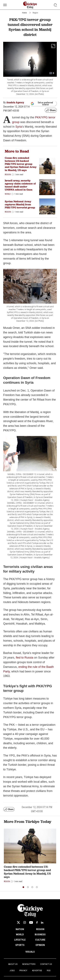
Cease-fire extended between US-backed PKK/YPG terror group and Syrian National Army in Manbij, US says (21, 164)
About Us (13, 964)
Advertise (37, 971)
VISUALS (30, 952)
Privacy (23, 971)
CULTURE (40, 940)
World (8, 194)
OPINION (40, 945)
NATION (20, 929)
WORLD (20, 935)
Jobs (12, 971)
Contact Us (46, 964)
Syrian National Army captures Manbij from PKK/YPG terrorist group (20, 204)
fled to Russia (25, 658)
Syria (19, 127)
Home (24, 13)
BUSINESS (40, 935)
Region (35, 13)
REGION (40, 929)
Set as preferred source (42, 104)
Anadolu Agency (15, 102)
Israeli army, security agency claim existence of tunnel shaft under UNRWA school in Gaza (20, 185)
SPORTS (20, 945)
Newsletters (29, 964)
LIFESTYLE (20, 940)
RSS (49, 971)
